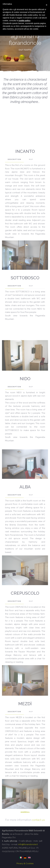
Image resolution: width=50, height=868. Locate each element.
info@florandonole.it (28, 844)
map (31, 159)
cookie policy (24, 21)
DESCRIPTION (14, 159)
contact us (38, 820)
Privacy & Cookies (25, 863)
